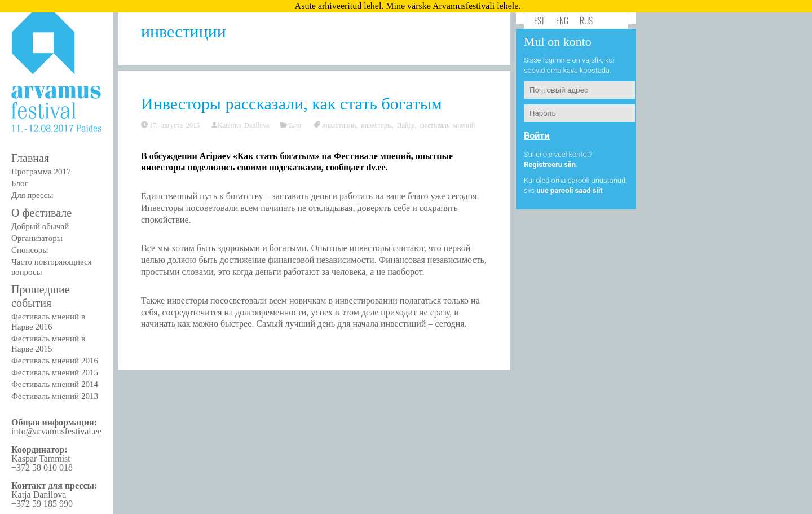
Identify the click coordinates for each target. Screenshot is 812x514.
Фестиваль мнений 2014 (55, 384)
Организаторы (37, 238)
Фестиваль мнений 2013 (55, 396)
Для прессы (32, 195)
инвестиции (339, 125)
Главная (30, 158)
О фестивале (41, 213)
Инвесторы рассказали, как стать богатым (292, 104)
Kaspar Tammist (41, 458)
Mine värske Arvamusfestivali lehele (452, 6)
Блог (20, 183)
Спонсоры (30, 250)
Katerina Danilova (243, 125)
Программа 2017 (41, 172)
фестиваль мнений (447, 125)
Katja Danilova (39, 495)
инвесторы (376, 125)
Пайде (406, 125)
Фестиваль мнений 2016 (55, 361)
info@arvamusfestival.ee (56, 431)
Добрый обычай (40, 226)
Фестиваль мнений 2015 (55, 372)
